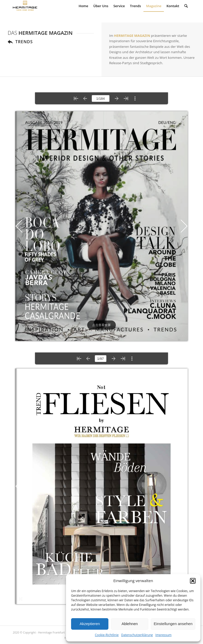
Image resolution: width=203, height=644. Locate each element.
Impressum (163, 635)
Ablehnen (129, 624)
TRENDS (24, 42)
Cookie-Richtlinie (107, 635)
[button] (193, 581)
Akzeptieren (90, 624)
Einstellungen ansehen (173, 624)
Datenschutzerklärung (137, 635)
